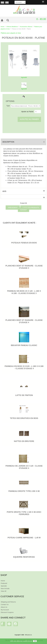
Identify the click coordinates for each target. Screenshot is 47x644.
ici (31, 641)
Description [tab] (23, 142)
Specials (4, 586)
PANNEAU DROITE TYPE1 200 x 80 (24, 491)
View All (3, 591)
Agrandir (24, 88)
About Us (4, 607)
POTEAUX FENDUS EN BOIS (24, 243)
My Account (5, 610)
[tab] (23, 197)
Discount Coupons (7, 612)
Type (8, 106)
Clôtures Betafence (12, 27)
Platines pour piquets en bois (11, 33)
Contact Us (5, 604)
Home (2, 27)
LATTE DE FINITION (24, 395)
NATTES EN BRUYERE (24, 441)
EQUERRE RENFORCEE (24, 557)
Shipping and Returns (8, 602)
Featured (4, 583)
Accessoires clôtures (26, 27)
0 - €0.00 (41, 19)
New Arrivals (5, 588)
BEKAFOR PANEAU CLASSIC (24, 345)
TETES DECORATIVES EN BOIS (24, 418)
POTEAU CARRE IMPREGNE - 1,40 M (24, 538)
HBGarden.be (28, 635)
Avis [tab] (23, 191)
